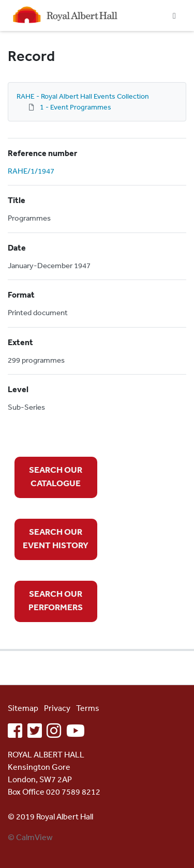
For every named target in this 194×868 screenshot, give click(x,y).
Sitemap (23, 708)
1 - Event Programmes (76, 107)
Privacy (57, 708)
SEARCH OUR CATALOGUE (56, 476)
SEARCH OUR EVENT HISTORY (56, 538)
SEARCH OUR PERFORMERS (56, 600)
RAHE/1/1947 (31, 171)
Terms (88, 708)
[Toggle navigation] (174, 16)
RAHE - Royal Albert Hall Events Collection (83, 96)
